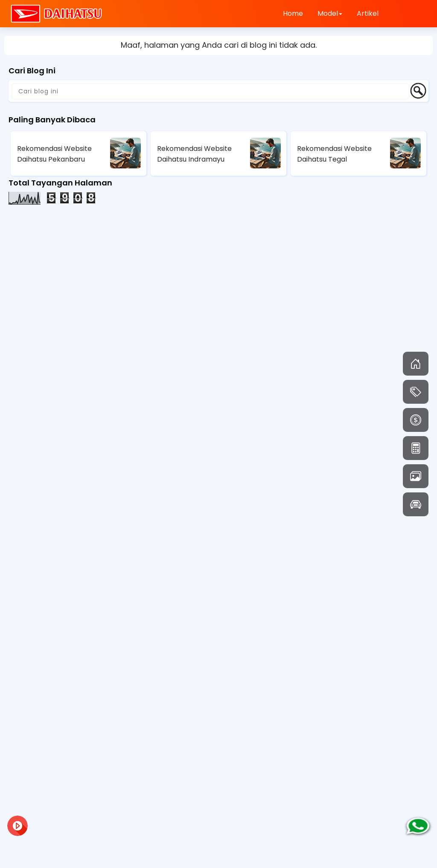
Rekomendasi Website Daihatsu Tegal (334, 154)
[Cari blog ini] (210, 91)
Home (293, 13)
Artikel (368, 13)
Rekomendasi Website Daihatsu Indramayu (194, 154)
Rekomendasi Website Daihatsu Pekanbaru (54, 154)
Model (330, 13)
